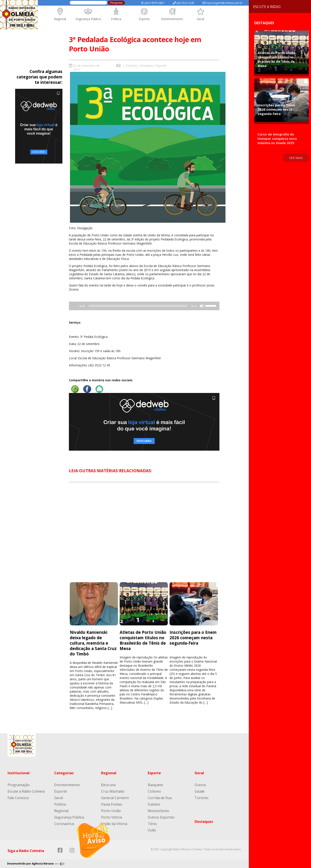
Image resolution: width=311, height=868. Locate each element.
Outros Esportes (161, 817)
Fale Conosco (18, 798)
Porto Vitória (112, 817)
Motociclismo (158, 811)
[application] (144, 306)
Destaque (146, 66)
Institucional (19, 773)
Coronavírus (64, 824)
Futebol (154, 804)
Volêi (152, 830)
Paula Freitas (112, 804)
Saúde (200, 791)
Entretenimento (172, 19)
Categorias (64, 773)
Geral (200, 19)
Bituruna (108, 785)
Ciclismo (131, 66)
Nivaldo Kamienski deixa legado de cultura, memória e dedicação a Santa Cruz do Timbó (93, 643)
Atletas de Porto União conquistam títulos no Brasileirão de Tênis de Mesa (143, 640)
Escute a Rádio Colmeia (26, 791)
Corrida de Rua (160, 798)
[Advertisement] (144, 536)
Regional (60, 19)
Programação (19, 785)
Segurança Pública (88, 19)
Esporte (144, 19)
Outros (200, 785)
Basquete (155, 785)
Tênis (152, 824)
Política (116, 19)
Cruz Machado (113, 791)
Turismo (202, 798)
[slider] (138, 306)
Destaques (204, 822)
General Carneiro (115, 798)
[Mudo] (202, 306)
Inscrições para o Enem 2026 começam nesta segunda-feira (193, 637)
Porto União (111, 811)
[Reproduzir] (94, 840)
